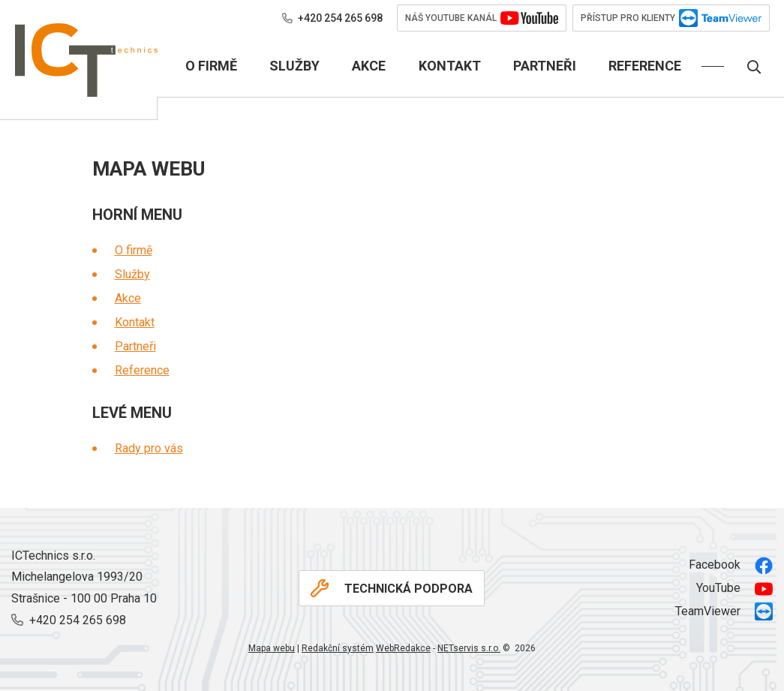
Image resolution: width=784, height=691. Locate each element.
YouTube (734, 589)
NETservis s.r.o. (469, 648)
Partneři (135, 346)
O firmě (134, 250)
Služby (132, 274)
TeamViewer (724, 611)
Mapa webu (272, 648)
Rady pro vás (149, 448)
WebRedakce (403, 648)
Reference (142, 370)
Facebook (731, 566)
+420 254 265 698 (332, 18)
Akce (128, 298)
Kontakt (135, 322)
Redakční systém (338, 648)
